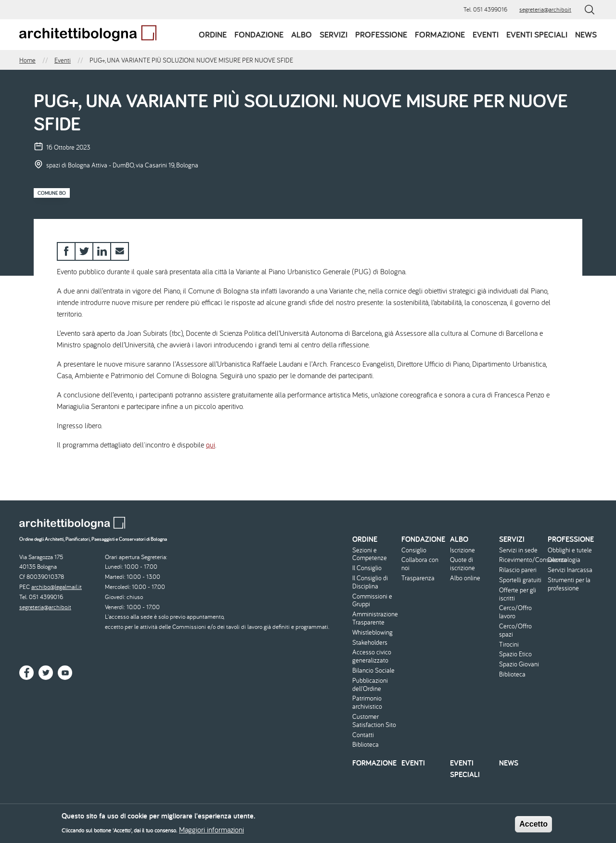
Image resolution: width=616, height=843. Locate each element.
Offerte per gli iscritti (518, 594)
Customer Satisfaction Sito (374, 721)
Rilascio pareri (518, 570)
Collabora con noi (420, 564)
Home (27, 60)
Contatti (363, 735)
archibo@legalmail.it (57, 587)
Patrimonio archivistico (367, 702)
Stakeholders (370, 643)
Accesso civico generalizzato (372, 656)
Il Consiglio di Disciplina (370, 582)
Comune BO (52, 193)
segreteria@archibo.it (545, 9)
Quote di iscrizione (462, 564)
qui (211, 445)
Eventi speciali (537, 34)
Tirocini (509, 645)
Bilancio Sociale (373, 671)
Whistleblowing (372, 632)
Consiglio (414, 550)
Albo (302, 34)
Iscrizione (462, 550)
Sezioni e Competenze (370, 554)
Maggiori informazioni (212, 832)
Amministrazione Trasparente (375, 618)
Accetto (533, 826)
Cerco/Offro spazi (515, 630)
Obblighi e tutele (570, 550)
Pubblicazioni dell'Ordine (370, 685)
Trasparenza (418, 578)
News (586, 34)
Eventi (486, 34)
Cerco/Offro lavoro (515, 612)
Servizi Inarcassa (570, 570)
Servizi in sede (518, 550)
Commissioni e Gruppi (372, 600)
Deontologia (564, 560)
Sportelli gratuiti (520, 580)
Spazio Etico (515, 654)
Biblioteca (366, 745)
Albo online (465, 578)
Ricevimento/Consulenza (522, 560)
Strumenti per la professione (569, 584)
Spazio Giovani (519, 664)
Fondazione (259, 34)
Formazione (440, 34)
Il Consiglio (367, 568)
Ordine (213, 34)
